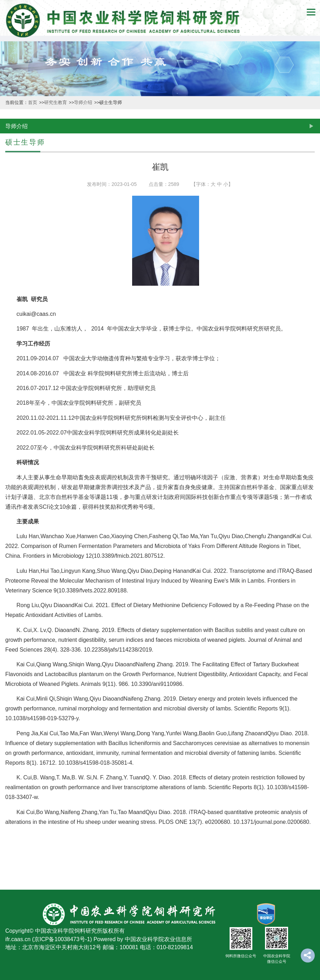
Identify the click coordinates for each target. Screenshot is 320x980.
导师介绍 (84, 103)
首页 (33, 103)
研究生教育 (56, 103)
